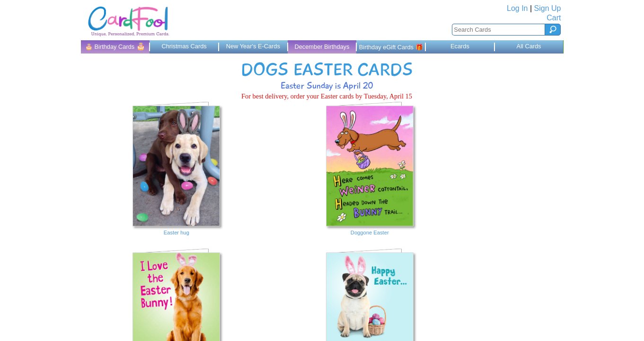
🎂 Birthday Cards (115, 46)
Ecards (460, 46)
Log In (517, 8)
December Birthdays (322, 47)
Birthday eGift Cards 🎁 (391, 47)
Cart (554, 18)
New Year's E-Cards (253, 46)
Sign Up (548, 8)
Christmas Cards (184, 46)
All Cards (529, 46)
